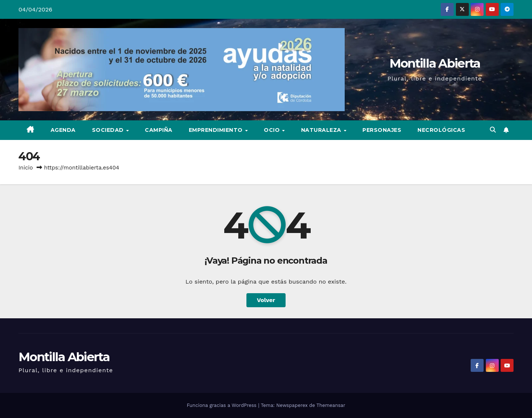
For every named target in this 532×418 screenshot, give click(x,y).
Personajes (382, 130)
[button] (493, 130)
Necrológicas (441, 130)
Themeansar (331, 405)
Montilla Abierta (435, 63)
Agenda (63, 130)
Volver (266, 300)
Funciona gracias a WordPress (222, 405)
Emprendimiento (217, 130)
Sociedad (109, 130)
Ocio (273, 130)
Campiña (159, 130)
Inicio (26, 168)
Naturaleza (322, 130)
